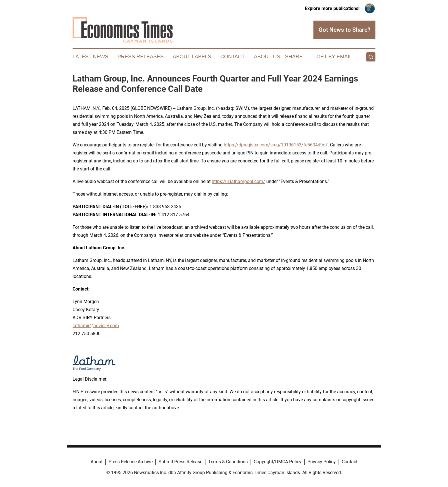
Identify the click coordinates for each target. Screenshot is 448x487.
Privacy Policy (322, 462)
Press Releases (140, 57)
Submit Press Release (180, 462)
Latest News (90, 57)
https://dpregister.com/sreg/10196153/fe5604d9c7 (276, 145)
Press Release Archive (131, 462)
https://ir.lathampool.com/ (238, 181)
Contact (233, 57)
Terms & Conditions (228, 462)
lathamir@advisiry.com (96, 326)
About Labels (192, 57)
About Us (267, 57)
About (97, 462)
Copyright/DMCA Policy (278, 462)
